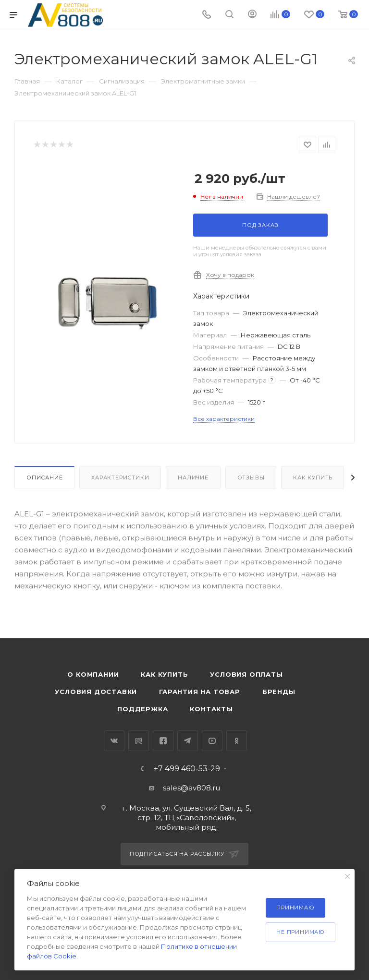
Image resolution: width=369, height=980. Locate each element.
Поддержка (142, 709)
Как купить (313, 478)
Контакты (211, 709)
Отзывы (251, 478)
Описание (44, 478)
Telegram (188, 741)
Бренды (279, 692)
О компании (93, 674)
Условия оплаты (246, 674)
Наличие (193, 478)
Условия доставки (96, 692)
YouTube (212, 741)
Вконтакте (114, 741)
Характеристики (120, 478)
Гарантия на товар (200, 692)
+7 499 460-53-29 (187, 769)
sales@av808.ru (191, 788)
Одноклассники (237, 741)
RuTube (139, 741)
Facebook (163, 741)
